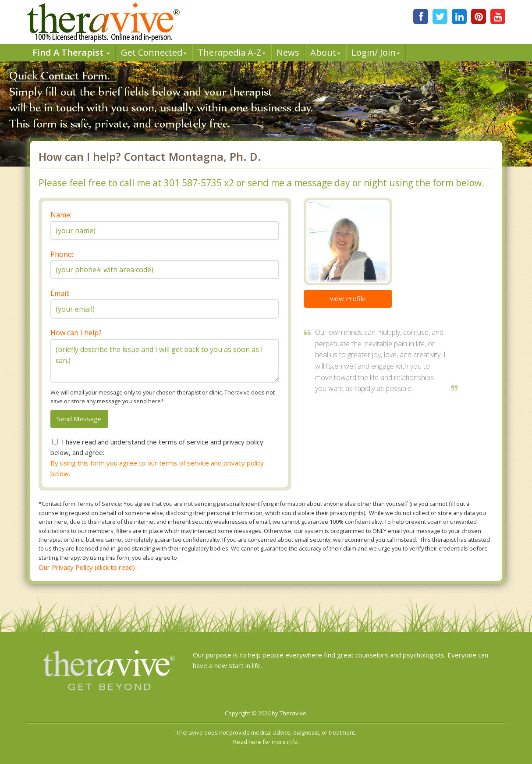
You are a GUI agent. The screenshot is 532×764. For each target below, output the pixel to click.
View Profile (348, 298)
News (288, 52)
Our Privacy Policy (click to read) (87, 567)
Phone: (62, 254)
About (325, 52)
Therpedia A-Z (232, 52)
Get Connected (154, 52)
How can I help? (76, 333)
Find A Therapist (71, 52)
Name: (61, 215)
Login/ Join (376, 52)
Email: (60, 293)
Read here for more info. (266, 742)
